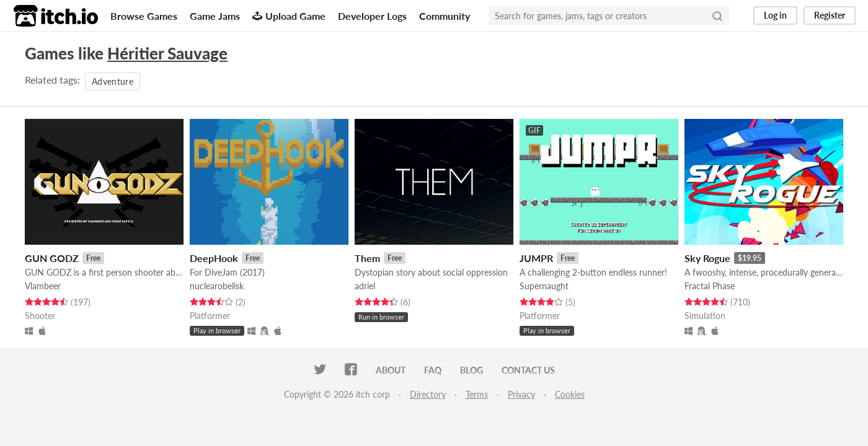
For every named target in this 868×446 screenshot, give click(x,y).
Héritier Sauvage (167, 53)
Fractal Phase (710, 286)
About (391, 370)
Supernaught (544, 286)
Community (445, 16)
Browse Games (144, 16)
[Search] (717, 15)
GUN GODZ (52, 258)
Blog (472, 370)
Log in (775, 15)
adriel (365, 286)
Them (367, 258)
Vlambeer (43, 286)
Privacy (521, 394)
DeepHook (214, 258)
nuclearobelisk (217, 286)
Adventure (113, 81)
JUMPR (536, 258)
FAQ (433, 370)
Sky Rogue (707, 258)
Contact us (528, 370)
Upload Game (289, 16)
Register (830, 15)
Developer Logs (372, 16)
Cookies (570, 394)
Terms (477, 394)
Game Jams (215, 16)
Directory (428, 394)
